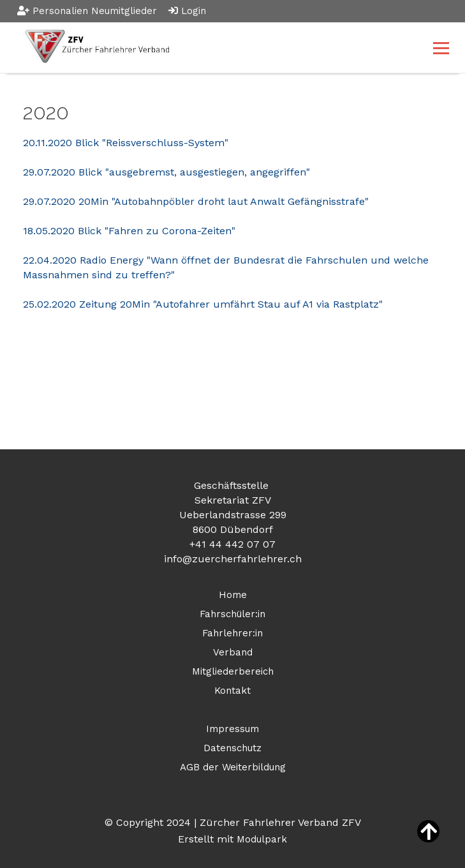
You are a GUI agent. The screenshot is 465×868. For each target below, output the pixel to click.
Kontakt (232, 691)
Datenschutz (232, 748)
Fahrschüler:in (232, 614)
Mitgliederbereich (233, 671)
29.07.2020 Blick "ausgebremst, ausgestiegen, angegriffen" (166, 172)
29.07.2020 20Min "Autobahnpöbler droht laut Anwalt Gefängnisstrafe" (196, 201)
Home (233, 595)
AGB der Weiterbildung (233, 767)
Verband (233, 652)
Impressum (232, 729)
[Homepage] (190, 48)
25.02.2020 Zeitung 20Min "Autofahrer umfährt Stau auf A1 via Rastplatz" (203, 304)
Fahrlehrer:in (232, 633)
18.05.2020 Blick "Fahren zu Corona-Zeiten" (129, 231)
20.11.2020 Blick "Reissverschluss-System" (126, 143)
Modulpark (262, 839)
